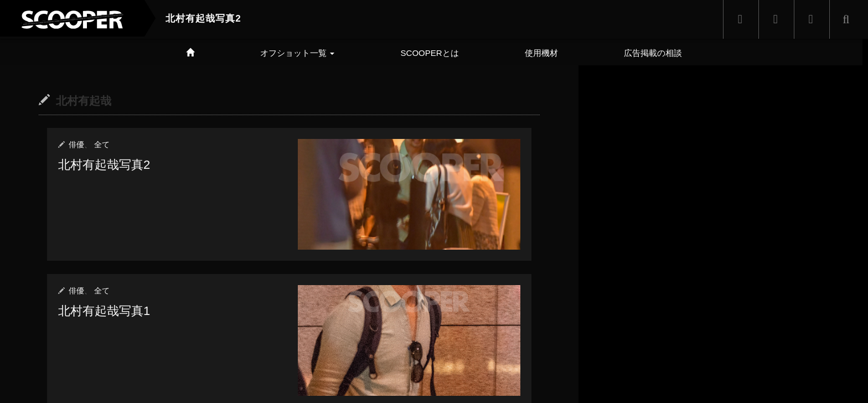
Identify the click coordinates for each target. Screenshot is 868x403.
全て (102, 144)
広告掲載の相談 (653, 53)
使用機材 (541, 53)
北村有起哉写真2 (104, 165)
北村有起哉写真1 (104, 310)
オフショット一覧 (297, 53)
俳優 (76, 144)
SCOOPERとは (430, 53)
